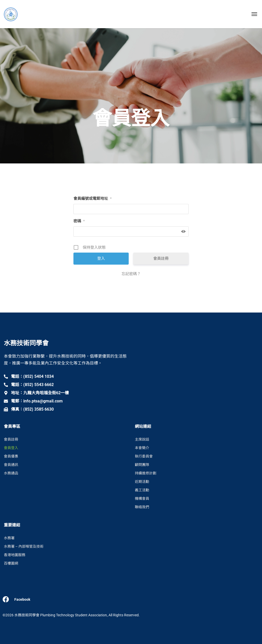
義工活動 (142, 490)
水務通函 (11, 473)
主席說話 (142, 439)
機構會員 (142, 498)
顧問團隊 (142, 465)
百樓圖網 (11, 563)
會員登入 (11, 448)
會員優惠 (11, 456)
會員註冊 (161, 258)
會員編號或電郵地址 (92, 199)
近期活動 (142, 482)
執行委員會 (144, 456)
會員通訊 (11, 465)
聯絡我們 (142, 507)
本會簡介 (142, 448)
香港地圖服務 (15, 555)
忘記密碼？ (131, 274)
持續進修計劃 (146, 473)
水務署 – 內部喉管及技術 (24, 546)
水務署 (9, 538)
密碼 (79, 221)
